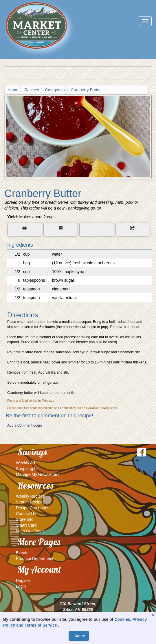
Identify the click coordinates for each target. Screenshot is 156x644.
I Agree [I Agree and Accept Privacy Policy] (79, 636)
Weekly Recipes (30, 496)
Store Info (25, 519)
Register (23, 581)
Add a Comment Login (24, 425)
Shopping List (28, 469)
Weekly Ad (25, 463)
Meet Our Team (30, 531)
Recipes (32, 90)
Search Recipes (30, 502)
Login (21, 586)
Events (22, 553)
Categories (55, 90)
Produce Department (35, 559)
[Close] (154, 615)
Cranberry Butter (86, 90)
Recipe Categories (33, 508)
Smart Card (26, 525)
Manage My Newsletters (38, 474)
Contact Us (26, 514)
